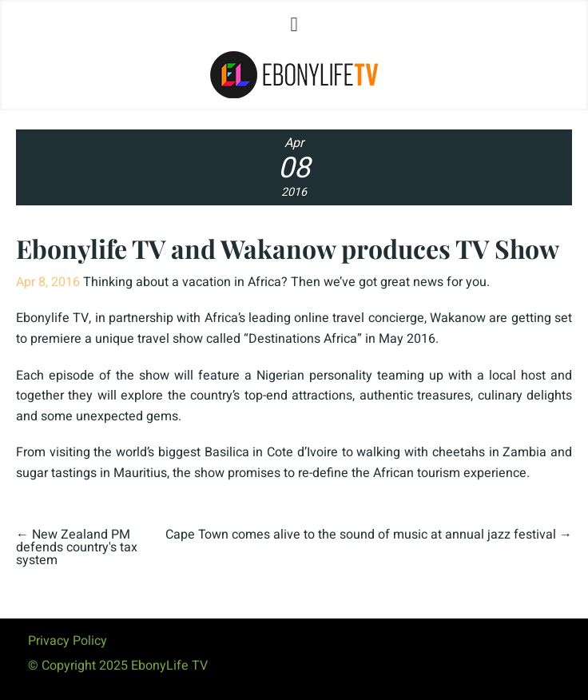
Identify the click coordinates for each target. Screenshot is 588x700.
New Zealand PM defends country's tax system (77, 547)
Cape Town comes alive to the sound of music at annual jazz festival (361, 535)
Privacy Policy (68, 641)
